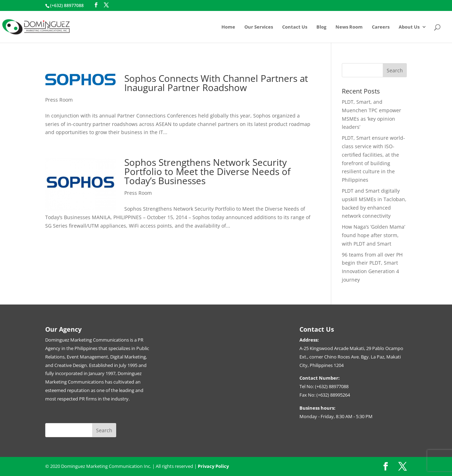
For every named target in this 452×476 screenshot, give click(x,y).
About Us (409, 27)
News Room (349, 27)
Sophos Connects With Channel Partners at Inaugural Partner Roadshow (216, 83)
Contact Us (295, 27)
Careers (381, 27)
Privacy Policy (213, 466)
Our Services (259, 27)
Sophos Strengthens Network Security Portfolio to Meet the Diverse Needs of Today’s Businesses (207, 171)
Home (228, 27)
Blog (321, 27)
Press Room (59, 100)
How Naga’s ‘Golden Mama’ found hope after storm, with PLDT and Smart (373, 235)
